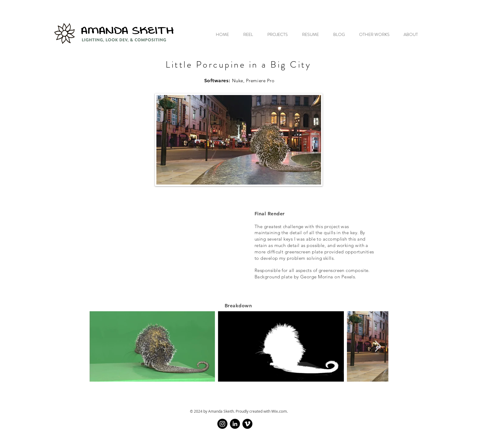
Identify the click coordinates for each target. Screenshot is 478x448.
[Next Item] (378, 346)
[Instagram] (222, 424)
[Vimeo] (247, 424)
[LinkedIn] (235, 424)
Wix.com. (280, 411)
